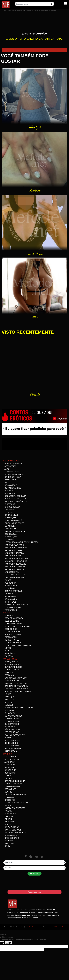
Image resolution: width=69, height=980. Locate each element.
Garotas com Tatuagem (16, 686)
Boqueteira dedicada (15, 496)
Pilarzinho (9, 816)
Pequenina (9, 727)
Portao (8, 824)
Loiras (7, 694)
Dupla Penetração (13, 521)
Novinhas (9, 710)
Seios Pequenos (12, 748)
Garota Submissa (13, 464)
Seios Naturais (11, 746)
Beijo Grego (10, 485)
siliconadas (10, 751)
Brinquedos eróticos (15, 502)
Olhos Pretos (11, 721)
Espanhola (9, 526)
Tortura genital (12, 607)
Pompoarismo (11, 586)
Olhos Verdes (11, 724)
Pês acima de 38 (12, 729)
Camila (53, 11)
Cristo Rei (9, 800)
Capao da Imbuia (12, 786)
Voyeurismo (10, 610)
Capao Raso (10, 789)
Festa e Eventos (12, 632)
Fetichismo (10, 529)
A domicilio (9, 616)
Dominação (10, 518)
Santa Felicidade (12, 830)
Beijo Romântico (12, 488)
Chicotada (9, 504)
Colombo (9, 797)
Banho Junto (10, 480)
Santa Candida (11, 827)
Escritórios (10, 629)
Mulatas (8, 705)
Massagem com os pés (15, 548)
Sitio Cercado (11, 838)
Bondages (9, 493)
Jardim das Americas (14, 808)
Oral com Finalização (15, 575)
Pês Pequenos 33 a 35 (14, 735)
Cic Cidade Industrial (15, 795)
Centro (8, 792)
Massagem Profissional (16, 559)
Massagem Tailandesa (15, 567)
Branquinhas (11, 662)
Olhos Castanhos (13, 716)
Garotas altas (11, 681)
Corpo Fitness (11, 670)
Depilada (8, 672)
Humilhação (10, 537)
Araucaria (9, 765)
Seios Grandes (11, 740)
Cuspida (8, 512)
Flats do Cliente (12, 635)
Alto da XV (9, 762)
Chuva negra (10, 510)
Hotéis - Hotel (11, 640)
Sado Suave (10, 597)
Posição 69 (9, 588)
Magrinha (9, 697)
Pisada (7, 580)
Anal (6, 469)
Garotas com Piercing (15, 683)
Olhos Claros (11, 719)
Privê (7, 651)
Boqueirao (9, 773)
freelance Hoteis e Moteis (18, 803)
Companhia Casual (13, 624)
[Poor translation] (8, 943)
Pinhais (8, 819)
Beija (6, 483)
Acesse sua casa (35, 892)
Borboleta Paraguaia (15, 499)
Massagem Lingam (13, 550)
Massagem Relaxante (15, 564)
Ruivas (7, 738)
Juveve (7, 811)
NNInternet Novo (60, 927)
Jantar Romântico (13, 643)
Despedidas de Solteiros (17, 626)
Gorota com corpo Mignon (18, 691)
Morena (8, 702)
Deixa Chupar (11, 515)
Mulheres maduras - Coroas (18, 708)
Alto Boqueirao (12, 759)
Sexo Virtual (11, 835)
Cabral (8, 776)
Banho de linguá (12, 477)
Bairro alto (10, 770)
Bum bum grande (12, 664)
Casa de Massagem (13, 618)
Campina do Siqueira (14, 781)
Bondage (8, 491)
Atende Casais (11, 472)
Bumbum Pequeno (13, 667)
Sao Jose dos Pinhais (41, 11)
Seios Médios (11, 743)
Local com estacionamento (18, 645)
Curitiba (28, 11)
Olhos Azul (10, 713)
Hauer (7, 805)
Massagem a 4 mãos (14, 545)
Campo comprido (13, 784)
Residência (9, 654)
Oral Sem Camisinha (14, 578)
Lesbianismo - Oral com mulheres (21, 542)
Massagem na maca (13, 553)
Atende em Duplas (13, 474)
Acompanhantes (17, 11)
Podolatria (10, 583)
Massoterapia (11, 572)
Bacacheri (9, 767)
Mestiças (9, 700)
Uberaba (8, 841)
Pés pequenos (11, 732)
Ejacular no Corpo (14, 523)
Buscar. (34, 874)
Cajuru (8, 778)
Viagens (8, 656)
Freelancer (10, 637)
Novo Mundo (10, 814)
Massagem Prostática (15, 561)
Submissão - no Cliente (16, 605)
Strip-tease (10, 602)
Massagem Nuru (12, 556)
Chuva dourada (12, 507)
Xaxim (7, 846)
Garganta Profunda (14, 531)
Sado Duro (9, 594)
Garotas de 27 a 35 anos (16, 689)
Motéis (7, 648)
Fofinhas (9, 675)
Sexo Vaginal (11, 599)
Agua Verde (10, 757)
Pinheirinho (10, 822)
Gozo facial (10, 534)
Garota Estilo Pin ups (15, 678)
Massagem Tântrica (14, 569)
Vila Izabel (9, 843)
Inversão (9, 540)
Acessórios (10, 466)
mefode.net (29, 927)
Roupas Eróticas (13, 591)
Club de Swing (11, 621)
